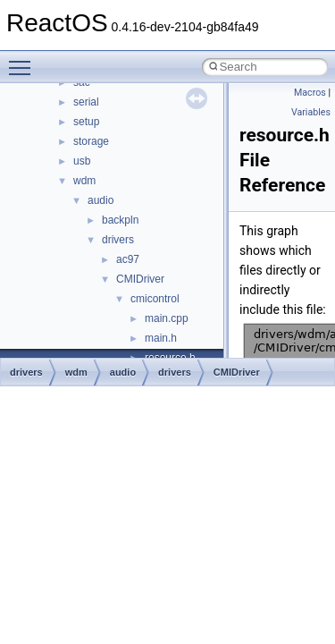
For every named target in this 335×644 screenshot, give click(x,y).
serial (86, 102)
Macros (310, 93)
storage (91, 141)
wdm (84, 181)
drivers (118, 240)
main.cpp (167, 318)
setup (86, 122)
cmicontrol (155, 299)
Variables (311, 112)
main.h (161, 338)
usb (82, 161)
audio (100, 200)
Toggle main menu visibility (24, 60)
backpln (120, 220)
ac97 (128, 259)
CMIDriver (140, 279)
